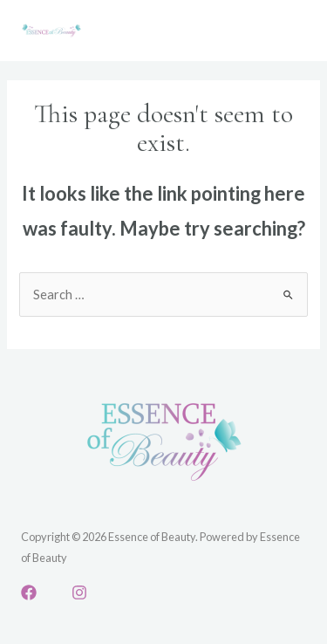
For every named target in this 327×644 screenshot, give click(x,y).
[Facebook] (29, 593)
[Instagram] (79, 593)
